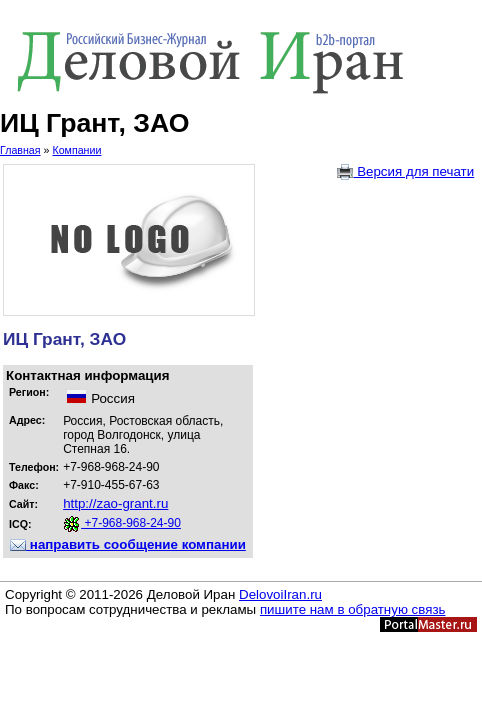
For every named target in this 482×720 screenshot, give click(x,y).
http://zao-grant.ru (115, 503)
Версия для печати (405, 172)
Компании (76, 150)
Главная (20, 150)
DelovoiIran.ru (280, 594)
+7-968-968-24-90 (122, 523)
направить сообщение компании (128, 544)
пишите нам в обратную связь (353, 609)
